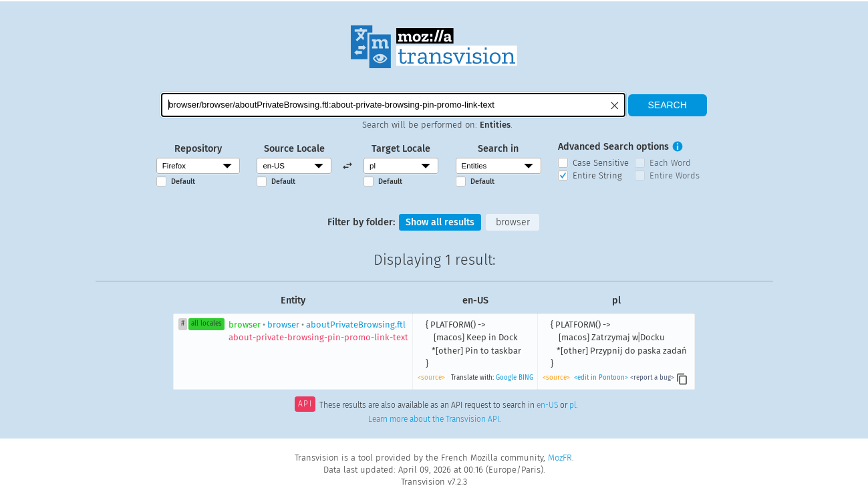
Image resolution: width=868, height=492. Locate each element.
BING (526, 378)
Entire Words (675, 175)
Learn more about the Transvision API (434, 420)
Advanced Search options (613, 147)
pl (573, 406)
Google (506, 378)
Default (183, 181)
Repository (198, 149)
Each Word (670, 163)
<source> (431, 378)
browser (514, 222)
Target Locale (401, 149)
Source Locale (294, 149)
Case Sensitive (601, 163)
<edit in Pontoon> (601, 378)
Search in (498, 149)
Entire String (597, 175)
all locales (206, 324)
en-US (547, 406)
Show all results (440, 222)
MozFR (560, 458)
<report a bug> (652, 378)
